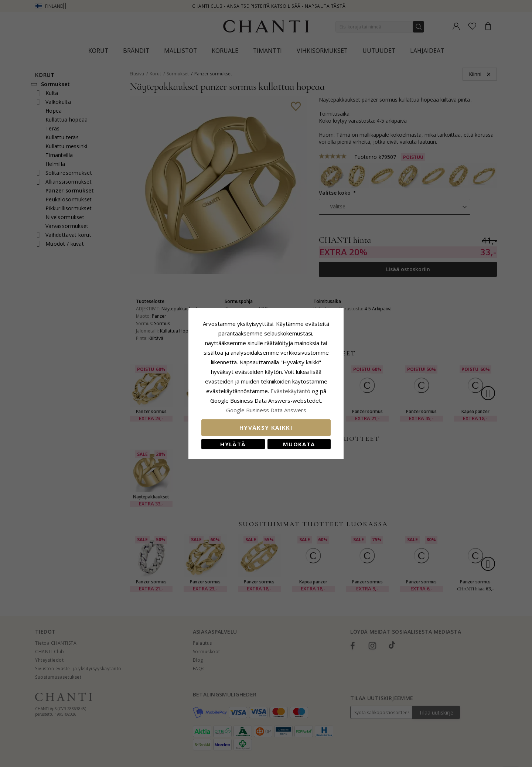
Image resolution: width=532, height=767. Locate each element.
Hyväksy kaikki (266, 427)
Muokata (299, 444)
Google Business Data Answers (266, 410)
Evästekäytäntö (290, 391)
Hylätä (233, 444)
